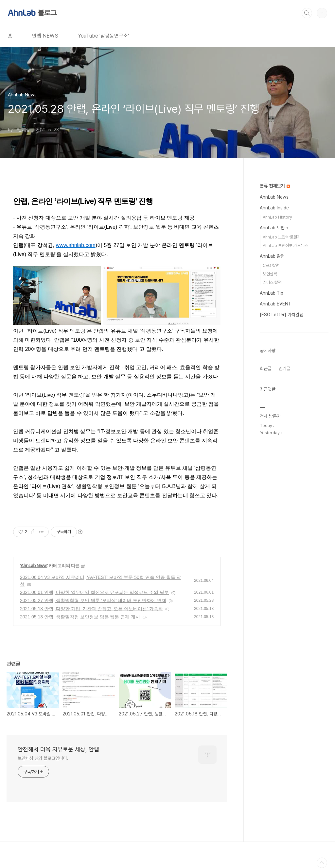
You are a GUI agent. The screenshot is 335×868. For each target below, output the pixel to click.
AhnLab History (277, 217)
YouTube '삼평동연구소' (103, 36)
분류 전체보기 (275, 186)
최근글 (266, 368)
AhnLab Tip (272, 293)
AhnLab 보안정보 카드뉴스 (285, 246)
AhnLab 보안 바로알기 (282, 237)
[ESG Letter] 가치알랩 (282, 315)
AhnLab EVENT (275, 304)
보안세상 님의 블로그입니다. (43, 758)
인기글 (284, 368)
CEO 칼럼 (271, 265)
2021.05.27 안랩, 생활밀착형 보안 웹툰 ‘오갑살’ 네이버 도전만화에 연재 (93, 600)
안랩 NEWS (45, 36)
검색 (307, 13)
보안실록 (270, 274)
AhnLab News (34, 565)
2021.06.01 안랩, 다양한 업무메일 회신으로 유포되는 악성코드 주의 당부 (94, 592)
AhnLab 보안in (274, 228)
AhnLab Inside (274, 208)
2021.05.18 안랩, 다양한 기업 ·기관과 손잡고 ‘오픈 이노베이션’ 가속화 (91, 609)
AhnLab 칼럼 (272, 256)
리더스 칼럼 (272, 282)
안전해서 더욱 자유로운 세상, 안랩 (58, 749)
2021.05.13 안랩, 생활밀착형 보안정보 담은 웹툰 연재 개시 (80, 617)
